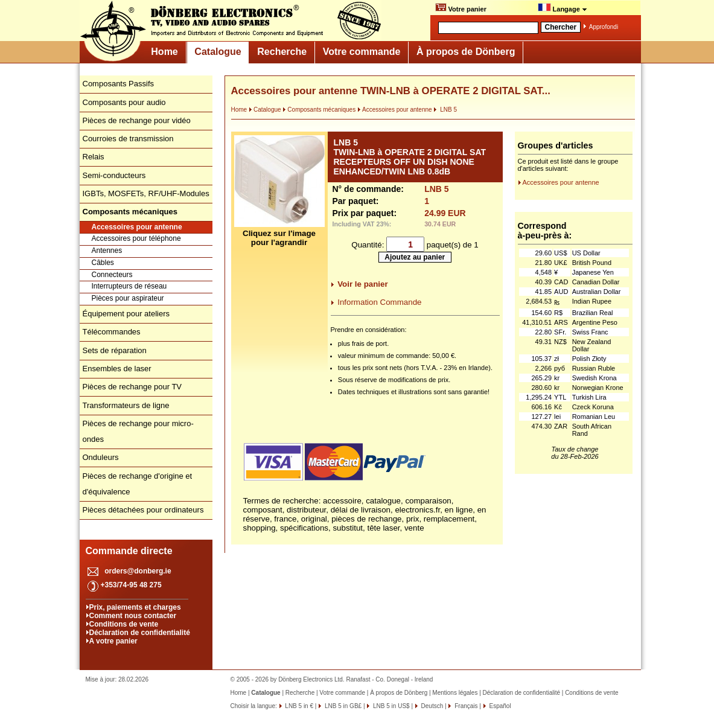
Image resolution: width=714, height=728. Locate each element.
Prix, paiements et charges (135, 607)
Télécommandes (112, 332)
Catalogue (218, 52)
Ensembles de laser (117, 369)
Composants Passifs (119, 84)
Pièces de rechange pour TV (132, 387)
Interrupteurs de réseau (129, 286)
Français (465, 706)
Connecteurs (112, 275)
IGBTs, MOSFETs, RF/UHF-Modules (146, 193)
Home (164, 52)
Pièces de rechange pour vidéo (137, 120)
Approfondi (604, 27)
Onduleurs (101, 457)
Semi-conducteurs (114, 175)
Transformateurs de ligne (126, 405)
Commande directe (129, 551)
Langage (563, 8)
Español (499, 706)
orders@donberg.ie (138, 571)
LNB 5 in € (298, 706)
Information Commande (379, 302)
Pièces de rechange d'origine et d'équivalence (138, 484)
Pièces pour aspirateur (128, 298)
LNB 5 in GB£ (342, 706)
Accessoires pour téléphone (136, 238)
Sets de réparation (115, 350)
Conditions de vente (124, 624)
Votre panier (461, 8)
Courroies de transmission (128, 139)
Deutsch (431, 706)
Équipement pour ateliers (126, 314)
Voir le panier (362, 284)
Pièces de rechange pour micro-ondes (138, 431)
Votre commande (362, 52)
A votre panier (113, 641)
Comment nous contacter (133, 616)
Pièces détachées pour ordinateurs (143, 510)
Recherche (282, 52)
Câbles (103, 263)
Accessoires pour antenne (137, 227)
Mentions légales (455, 693)
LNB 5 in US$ (390, 706)
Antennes (107, 251)
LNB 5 (445, 110)
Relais (94, 157)
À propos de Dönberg (466, 52)
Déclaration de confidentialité (140, 633)
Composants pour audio (124, 102)
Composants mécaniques (319, 110)
